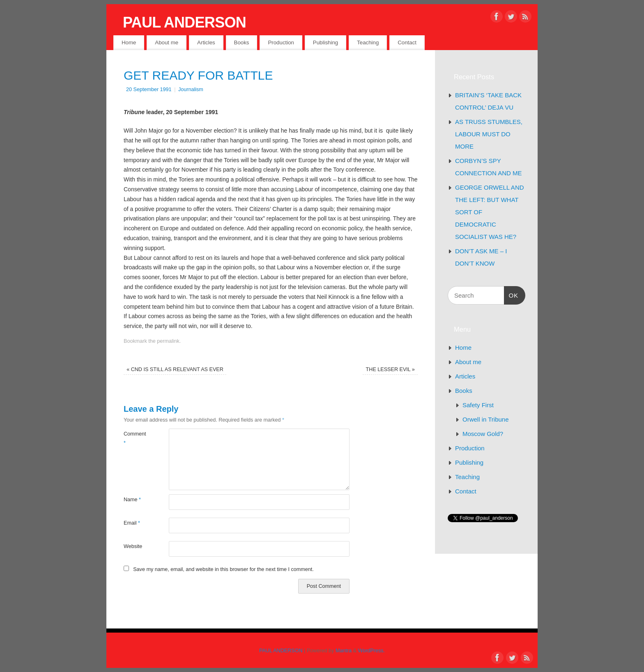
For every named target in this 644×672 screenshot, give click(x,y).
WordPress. (372, 651)
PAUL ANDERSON (184, 22)
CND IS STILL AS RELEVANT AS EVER (175, 369)
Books (242, 42)
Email (132, 523)
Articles (206, 42)
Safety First (478, 405)
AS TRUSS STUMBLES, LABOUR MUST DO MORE (489, 134)
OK (511, 294)
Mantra (344, 651)
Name (132, 500)
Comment (135, 438)
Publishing (325, 42)
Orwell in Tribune (486, 419)
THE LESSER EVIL (390, 369)
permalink (168, 341)
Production (281, 42)
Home (129, 42)
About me (167, 42)
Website (133, 546)
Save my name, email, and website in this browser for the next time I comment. (223, 569)
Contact (407, 42)
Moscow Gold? (483, 434)
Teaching (368, 42)
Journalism (191, 89)
